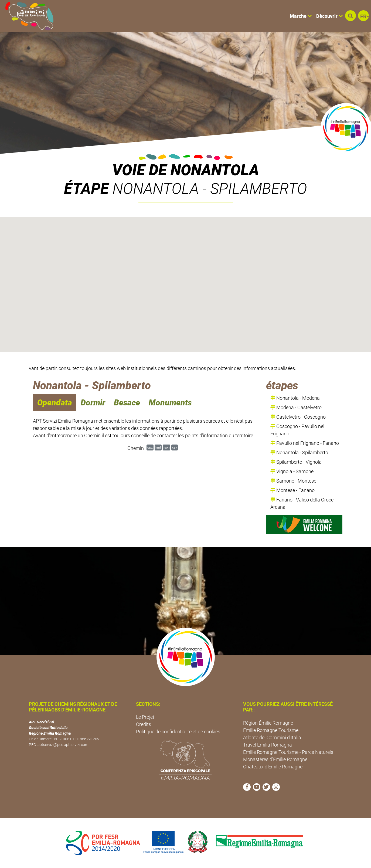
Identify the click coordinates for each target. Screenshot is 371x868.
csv (175, 447)
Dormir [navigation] (93, 403)
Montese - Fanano (292, 490)
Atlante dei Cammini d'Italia (272, 738)
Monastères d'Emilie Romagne (275, 759)
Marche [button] (301, 16)
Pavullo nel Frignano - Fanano (305, 443)
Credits (144, 724)
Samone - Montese (293, 481)
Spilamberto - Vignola (296, 462)
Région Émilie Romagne (268, 723)
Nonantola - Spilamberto (299, 452)
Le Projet (145, 717)
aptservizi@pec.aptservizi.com (63, 745)
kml (158, 447)
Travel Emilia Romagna (268, 745)
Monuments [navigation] (170, 403)
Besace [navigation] (127, 403)
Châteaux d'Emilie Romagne (273, 767)
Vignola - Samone (292, 471)
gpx (150, 447)
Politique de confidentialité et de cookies (178, 732)
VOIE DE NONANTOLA (186, 170)
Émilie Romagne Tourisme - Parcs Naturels (288, 752)
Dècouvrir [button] (330, 16)
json (167, 447)
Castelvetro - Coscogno (298, 417)
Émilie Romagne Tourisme (271, 730)
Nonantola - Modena (295, 398)
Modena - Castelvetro (296, 407)
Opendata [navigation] (55, 403)
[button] (350, 16)
